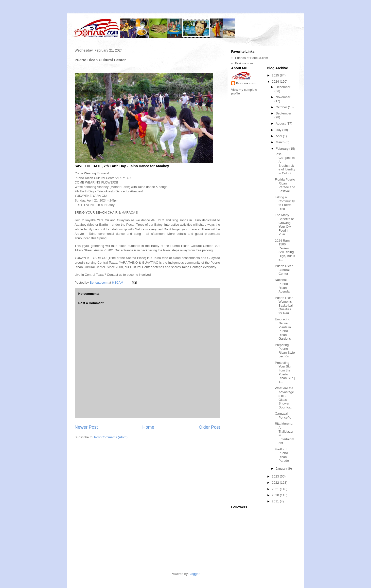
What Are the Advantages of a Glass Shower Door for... (284, 398)
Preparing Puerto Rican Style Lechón (285, 351)
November (283, 97)
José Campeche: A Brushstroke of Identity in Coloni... (285, 164)
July (279, 130)
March (281, 142)
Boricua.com (244, 63)
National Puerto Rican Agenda (282, 286)
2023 (276, 476)
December (283, 87)
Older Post (210, 427)
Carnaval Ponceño (283, 415)
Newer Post (86, 427)
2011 (276, 501)
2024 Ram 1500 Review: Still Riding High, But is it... (285, 250)
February (283, 149)
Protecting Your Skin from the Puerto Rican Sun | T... (285, 372)
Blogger (194, 574)
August (281, 123)
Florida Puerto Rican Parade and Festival (285, 185)
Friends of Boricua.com (252, 58)
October (282, 107)
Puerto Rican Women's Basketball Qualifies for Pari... (284, 305)
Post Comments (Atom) (111, 437)
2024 (276, 82)
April (279, 136)
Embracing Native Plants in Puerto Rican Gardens (283, 329)
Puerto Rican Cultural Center (284, 270)
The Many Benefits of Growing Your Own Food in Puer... (284, 225)
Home (148, 427)
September (283, 113)
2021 (276, 489)
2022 (276, 483)
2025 (276, 75)
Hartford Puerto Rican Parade (282, 455)
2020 (276, 495)
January (282, 469)
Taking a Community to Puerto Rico (285, 203)
